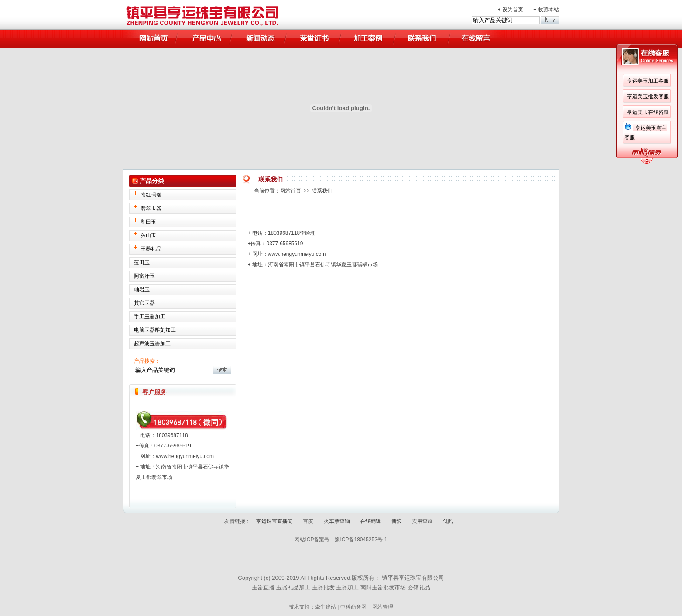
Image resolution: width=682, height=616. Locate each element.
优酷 (448, 521)
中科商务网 (353, 607)
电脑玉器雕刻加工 (155, 330)
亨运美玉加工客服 (648, 81)
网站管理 (383, 607)
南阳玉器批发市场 (383, 587)
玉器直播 (263, 587)
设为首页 (513, 10)
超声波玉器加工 (152, 344)
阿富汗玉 (144, 276)
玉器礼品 (151, 249)
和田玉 (148, 222)
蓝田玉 (142, 262)
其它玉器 (144, 303)
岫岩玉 (142, 289)
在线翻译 (370, 521)
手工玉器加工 (150, 317)
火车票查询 (337, 521)
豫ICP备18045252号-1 (361, 540)
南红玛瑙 (151, 195)
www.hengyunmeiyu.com (185, 456)
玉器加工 (347, 587)
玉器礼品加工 (293, 587)
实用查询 (422, 521)
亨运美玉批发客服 (648, 96)
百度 (308, 521)
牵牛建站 (326, 607)
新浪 (397, 521)
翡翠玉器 (151, 208)
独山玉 (148, 235)
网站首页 (291, 191)
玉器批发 (323, 587)
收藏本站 (548, 10)
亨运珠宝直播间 (274, 521)
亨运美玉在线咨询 (648, 112)
